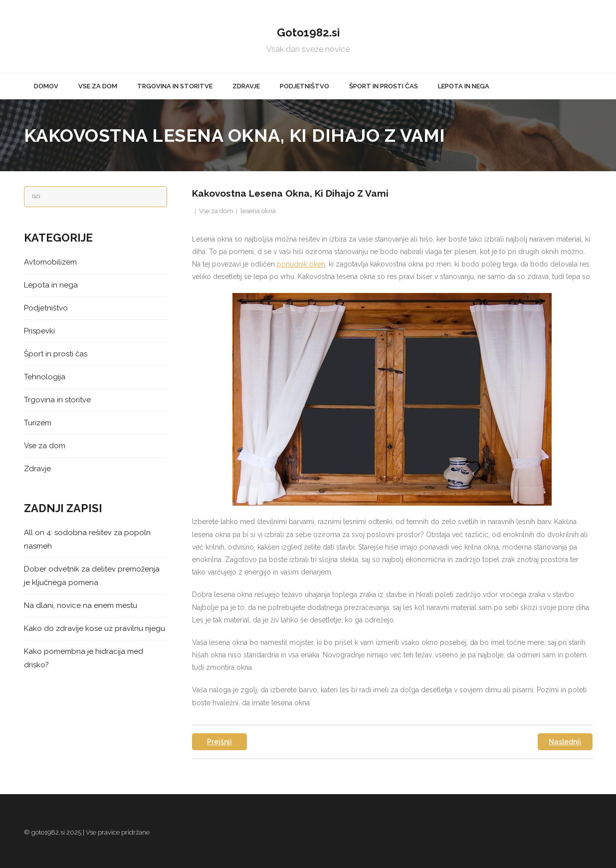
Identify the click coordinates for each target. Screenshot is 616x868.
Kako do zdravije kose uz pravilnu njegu (95, 628)
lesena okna (258, 211)
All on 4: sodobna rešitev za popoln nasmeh (87, 539)
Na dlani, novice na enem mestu (81, 605)
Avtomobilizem (50, 262)
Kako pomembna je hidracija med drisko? (84, 658)
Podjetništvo (46, 308)
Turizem (38, 423)
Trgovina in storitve (57, 400)
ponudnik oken (301, 264)
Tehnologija (45, 377)
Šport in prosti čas (56, 354)
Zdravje (37, 469)
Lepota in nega (51, 285)
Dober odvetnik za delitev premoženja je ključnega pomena (92, 576)
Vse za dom (216, 211)
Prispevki (39, 331)
